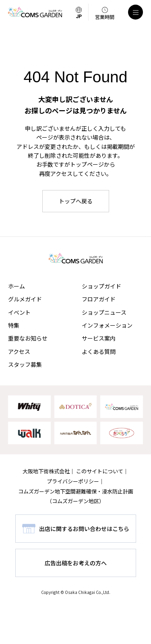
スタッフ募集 (25, 364)
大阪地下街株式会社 (46, 471)
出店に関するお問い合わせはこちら (84, 529)
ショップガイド (101, 286)
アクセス (19, 351)
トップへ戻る (76, 201)
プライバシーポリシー (73, 481)
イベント (19, 312)
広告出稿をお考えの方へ (76, 563)
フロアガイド (99, 299)
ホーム (17, 286)
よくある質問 (99, 351)
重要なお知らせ (28, 338)
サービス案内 (99, 338)
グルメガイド (25, 299)
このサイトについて (100, 471)
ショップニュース (104, 312)
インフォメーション (107, 325)
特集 (14, 325)
